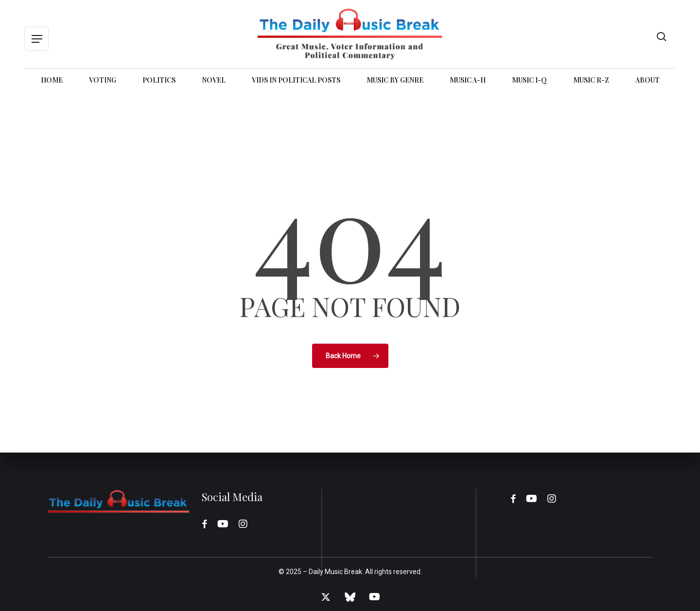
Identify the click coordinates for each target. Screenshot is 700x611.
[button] (36, 39)
